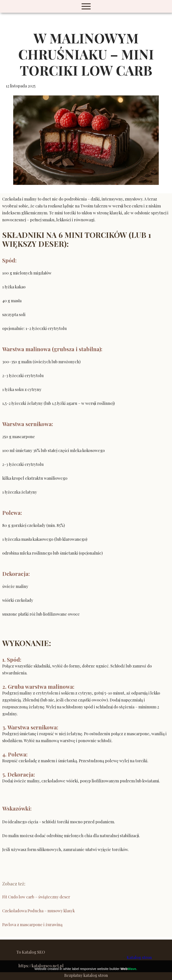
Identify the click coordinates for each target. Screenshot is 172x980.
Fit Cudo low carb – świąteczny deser (36, 897)
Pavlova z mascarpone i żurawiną (32, 925)
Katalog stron (139, 957)
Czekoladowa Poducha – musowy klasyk (39, 911)
